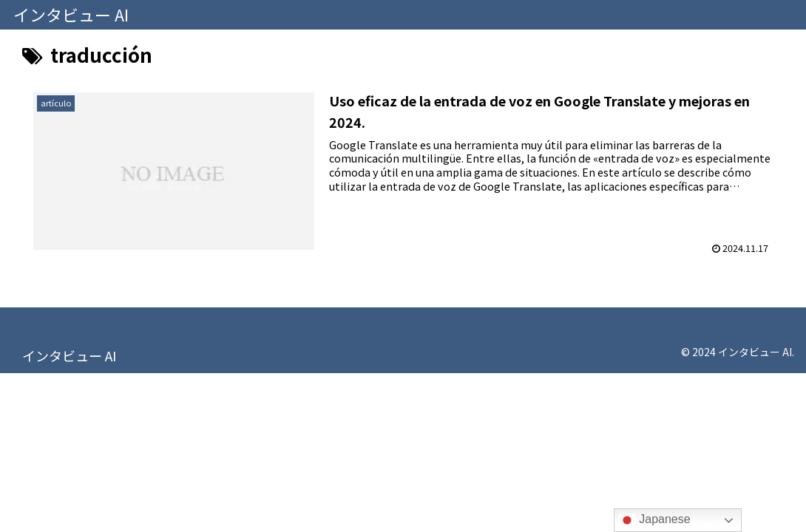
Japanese (654, 520)
